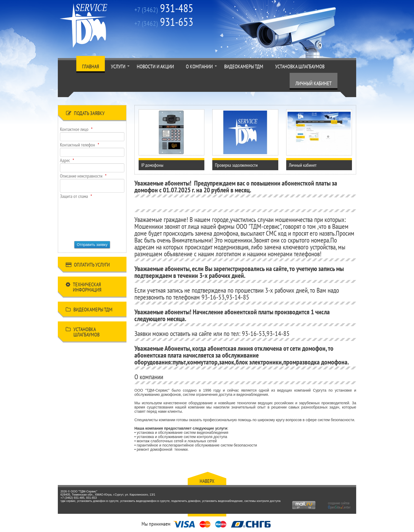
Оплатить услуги (88, 266)
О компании (199, 66)
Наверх (207, 481)
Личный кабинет (314, 83)
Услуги (118, 66)
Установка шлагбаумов (300, 66)
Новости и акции (155, 66)
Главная (91, 66)
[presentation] (82, 218)
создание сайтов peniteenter (339, 505)
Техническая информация (84, 287)
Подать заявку (85, 114)
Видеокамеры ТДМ (244, 66)
